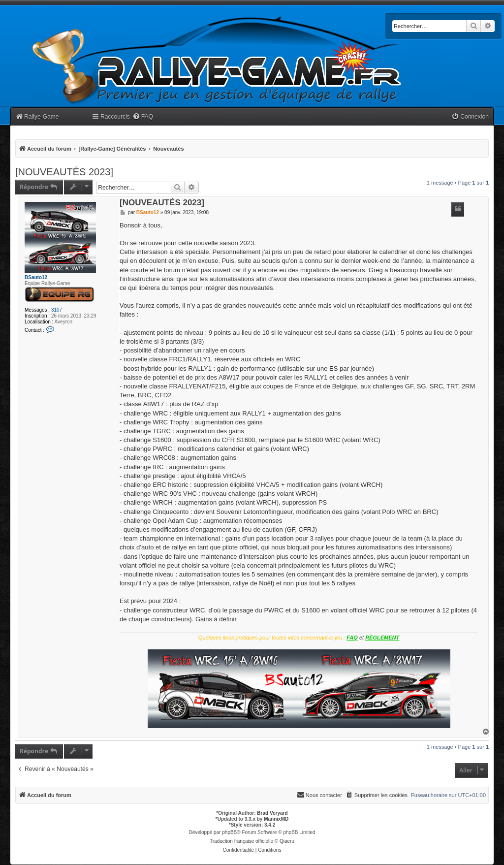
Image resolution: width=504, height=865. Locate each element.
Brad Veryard (272, 813)
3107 (57, 310)
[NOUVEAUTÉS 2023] (64, 172)
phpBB (229, 832)
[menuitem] (143, 117)
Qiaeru (287, 841)
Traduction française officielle (241, 841)
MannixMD (276, 819)
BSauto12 (36, 277)
